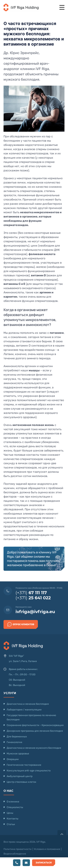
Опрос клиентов (21, 624)
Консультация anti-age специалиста (29, 771)
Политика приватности (18, 849)
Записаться (44, 863)
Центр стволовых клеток (21, 782)
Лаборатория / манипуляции (24, 710)
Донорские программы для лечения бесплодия (35, 731)
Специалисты (15, 807)
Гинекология (14, 742)
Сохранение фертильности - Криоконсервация (35, 725)
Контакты (13, 819)
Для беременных (17, 737)
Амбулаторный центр (20, 776)
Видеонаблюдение (15, 854)
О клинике (13, 802)
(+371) (31, 593)
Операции (13, 759)
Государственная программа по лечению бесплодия (31, 717)
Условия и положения (47, 849)
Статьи (11, 824)
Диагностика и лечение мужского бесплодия (34, 748)
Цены (10, 813)
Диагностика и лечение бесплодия (28, 704)
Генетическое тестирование (24, 765)
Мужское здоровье (18, 754)
